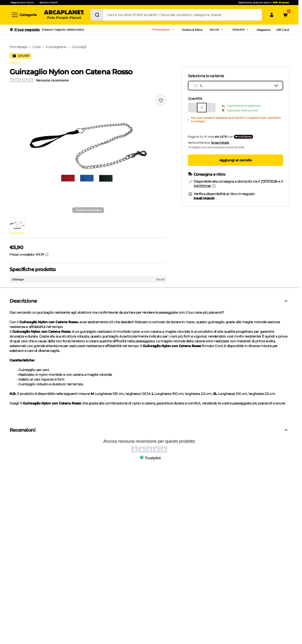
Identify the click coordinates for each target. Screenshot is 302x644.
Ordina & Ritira (192, 30)
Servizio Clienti (48, 3)
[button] (88, 154)
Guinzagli (79, 47)
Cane (36, 47)
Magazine (263, 30)
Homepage (19, 47)
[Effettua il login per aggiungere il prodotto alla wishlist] (161, 100)
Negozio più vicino (22, 3)
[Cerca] (97, 15)
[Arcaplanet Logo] (64, 15)
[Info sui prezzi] (47, 255)
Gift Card (283, 30)
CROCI (15, 63)
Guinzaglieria (56, 47)
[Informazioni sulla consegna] (214, 186)
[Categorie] (24, 15)
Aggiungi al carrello (236, 160)
